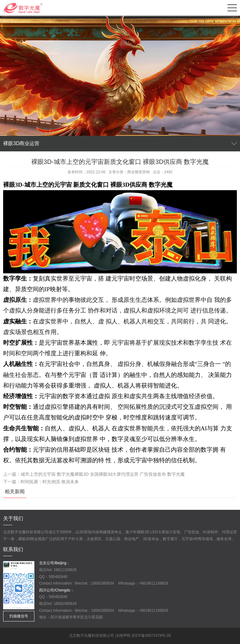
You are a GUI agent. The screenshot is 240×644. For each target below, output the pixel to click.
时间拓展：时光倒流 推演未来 (50, 482)
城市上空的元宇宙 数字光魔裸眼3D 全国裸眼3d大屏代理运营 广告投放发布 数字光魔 (103, 474)
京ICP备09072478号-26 (151, 636)
